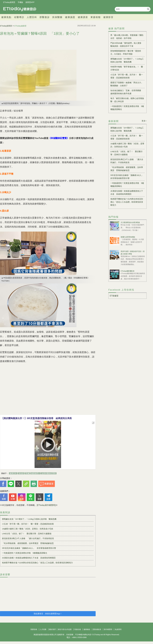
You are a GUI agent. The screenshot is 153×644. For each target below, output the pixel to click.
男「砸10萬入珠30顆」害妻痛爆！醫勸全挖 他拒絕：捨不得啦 (127, 37)
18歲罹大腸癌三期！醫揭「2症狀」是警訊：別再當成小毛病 (28, 529)
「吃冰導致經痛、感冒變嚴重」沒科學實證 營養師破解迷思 (28, 543)
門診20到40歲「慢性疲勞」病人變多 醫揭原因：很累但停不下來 (127, 45)
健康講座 (83, 17)
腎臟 (27, 473)
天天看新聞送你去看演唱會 (130, 222)
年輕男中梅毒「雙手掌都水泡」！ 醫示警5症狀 (127, 68)
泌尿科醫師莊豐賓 (49, 473)
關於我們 (52, 629)
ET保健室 (114, 296)
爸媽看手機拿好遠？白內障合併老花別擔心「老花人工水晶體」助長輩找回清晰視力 (37, 563)
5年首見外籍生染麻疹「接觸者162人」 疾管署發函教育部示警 (29, 548)
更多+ (144, 121)
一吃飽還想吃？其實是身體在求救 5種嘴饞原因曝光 (25, 553)
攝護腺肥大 (35, 473)
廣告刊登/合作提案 (65, 629)
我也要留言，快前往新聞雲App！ (48, 614)
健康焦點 (6, 17)
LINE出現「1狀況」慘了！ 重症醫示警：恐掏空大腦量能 (27, 534)
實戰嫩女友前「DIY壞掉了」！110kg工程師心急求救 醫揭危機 (29, 519)
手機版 (20, 2)
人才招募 (43, 629)
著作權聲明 (108, 629)
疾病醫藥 (57, 17)
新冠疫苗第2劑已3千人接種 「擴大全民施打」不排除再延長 (28, 538)
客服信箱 (78, 629)
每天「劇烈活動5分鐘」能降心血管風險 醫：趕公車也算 (127, 100)
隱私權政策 (97, 629)
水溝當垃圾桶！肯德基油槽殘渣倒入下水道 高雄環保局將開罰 (29, 558)
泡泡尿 (21, 473)
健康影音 (108, 17)
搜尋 (148, 9)
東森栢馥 (96, 17)
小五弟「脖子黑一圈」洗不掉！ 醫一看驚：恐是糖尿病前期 (28, 524)
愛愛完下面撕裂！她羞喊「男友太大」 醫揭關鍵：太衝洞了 (127, 84)
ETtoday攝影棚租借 (127, 271)
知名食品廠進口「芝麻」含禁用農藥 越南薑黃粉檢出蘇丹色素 (127, 92)
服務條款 (87, 629)
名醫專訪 (19, 17)
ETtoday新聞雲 (9, 2)
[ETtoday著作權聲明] (46, 505)
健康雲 (20, 9)
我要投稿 (34, 629)
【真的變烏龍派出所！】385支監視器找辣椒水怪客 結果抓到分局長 (37, 418)
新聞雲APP (30, 2)
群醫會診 (45, 17)
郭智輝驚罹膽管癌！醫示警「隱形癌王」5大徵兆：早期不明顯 (126, 52)
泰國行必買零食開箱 (128, 237)
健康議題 (70, 17)
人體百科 (32, 17)
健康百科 (13, 473)
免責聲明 (118, 629)
